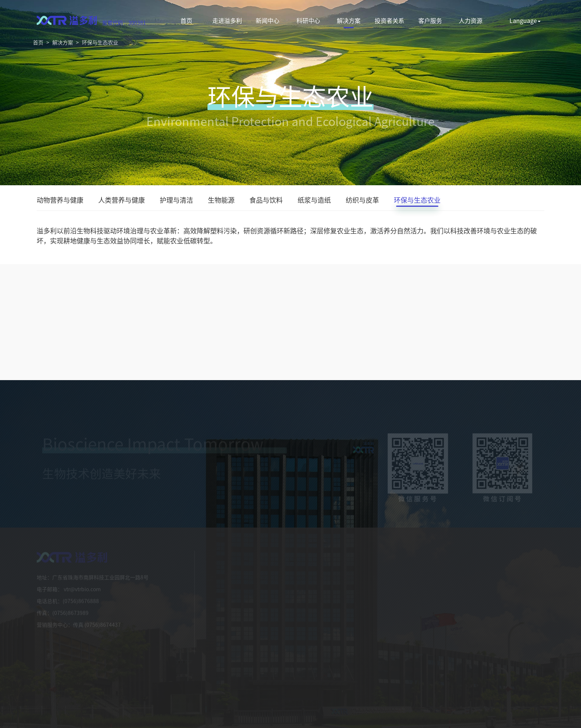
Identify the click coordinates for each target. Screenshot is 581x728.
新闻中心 (268, 20)
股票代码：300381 (124, 23)
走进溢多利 (227, 20)
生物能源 (221, 201)
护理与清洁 (176, 201)
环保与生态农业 (100, 42)
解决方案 (349, 20)
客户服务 (430, 20)
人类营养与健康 (122, 201)
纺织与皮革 (362, 201)
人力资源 (471, 20)
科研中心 (308, 20)
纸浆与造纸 (314, 201)
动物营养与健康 (60, 201)
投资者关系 (389, 20)
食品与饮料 (266, 201)
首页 (186, 20)
